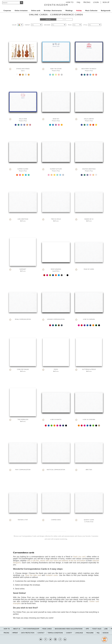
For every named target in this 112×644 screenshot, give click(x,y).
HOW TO (70, 2)
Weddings (69, 11)
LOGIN (96, 2)
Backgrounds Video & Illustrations (69, 629)
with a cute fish (33, 561)
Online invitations (21, 11)
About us (17, 629)
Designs (106, 633)
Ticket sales (97, 629)
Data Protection (28, 633)
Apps (87, 629)
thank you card (79, 557)
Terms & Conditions (55, 633)
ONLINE (48, 19)
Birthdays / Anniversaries (53, 11)
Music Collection (91, 11)
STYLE (85, 25)
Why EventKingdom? (31, 629)
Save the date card (33, 575)
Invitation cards (52, 575)
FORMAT (27, 25)
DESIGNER (47, 25)
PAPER (64, 19)
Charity (69, 633)
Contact (41, 633)
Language (79, 633)
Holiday (79, 11)
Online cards (36, 11)
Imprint (15, 633)
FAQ (78, 2)
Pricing (87, 2)
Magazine (90, 633)
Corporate (7, 11)
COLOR (14, 25)
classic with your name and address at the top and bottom (63, 561)
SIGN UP (106, 2)
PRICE (70, 25)
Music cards (47, 629)
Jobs (106, 629)
